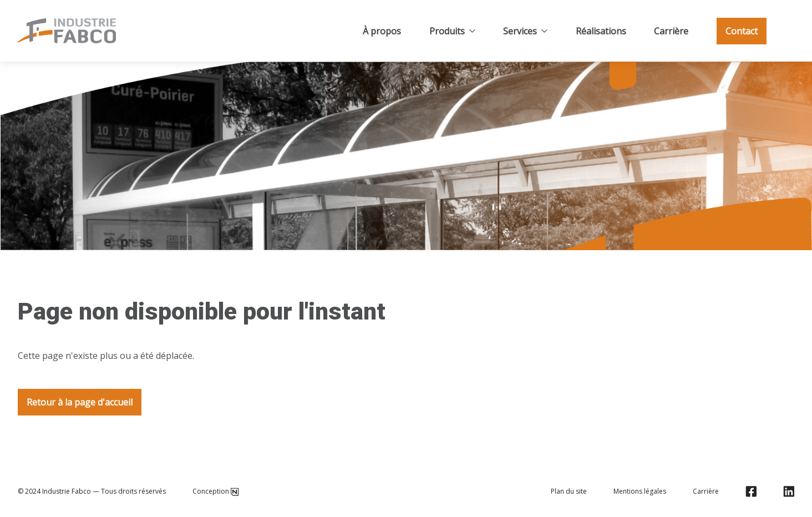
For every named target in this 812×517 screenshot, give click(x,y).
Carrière (671, 31)
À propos (382, 31)
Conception (215, 491)
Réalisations (601, 31)
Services (525, 31)
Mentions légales (640, 491)
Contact (742, 31)
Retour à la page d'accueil (80, 402)
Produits (452, 31)
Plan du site (569, 491)
